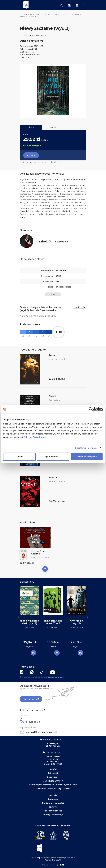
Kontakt (53, 795)
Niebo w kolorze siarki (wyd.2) (29, 622)
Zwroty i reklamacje (53, 815)
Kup (31, 155)
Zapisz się (31, 699)
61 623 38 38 (30, 722)
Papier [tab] (53, 127)
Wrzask (53, 478)
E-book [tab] (31, 127)
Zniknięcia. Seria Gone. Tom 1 (53, 622)
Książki (38, 14)
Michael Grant (53, 627)
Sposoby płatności (53, 811)
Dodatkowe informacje (86, 448)
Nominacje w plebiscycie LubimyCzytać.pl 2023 (53, 785)
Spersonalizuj (53, 457)
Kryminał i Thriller (52, 14)
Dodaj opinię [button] (80, 307)
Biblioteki (53, 773)
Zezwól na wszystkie (87, 457)
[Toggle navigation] (61, 5)
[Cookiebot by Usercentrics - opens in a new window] (91, 409)
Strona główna (26, 14)
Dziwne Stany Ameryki (39, 552)
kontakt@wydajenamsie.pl (38, 732)
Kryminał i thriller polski (72, 14)
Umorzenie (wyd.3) (77, 622)
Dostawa (53, 807)
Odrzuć (20, 457)
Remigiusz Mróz (77, 627)
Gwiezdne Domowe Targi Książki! (53, 789)
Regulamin (53, 799)
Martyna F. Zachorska (40, 558)
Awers (52, 396)
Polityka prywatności (53, 803)
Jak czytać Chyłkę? (53, 781)
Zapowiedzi (53, 777)
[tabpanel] (29, 620)
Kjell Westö (29, 627)
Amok (52, 355)
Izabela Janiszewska (37, 35)
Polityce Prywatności (35, 437)
